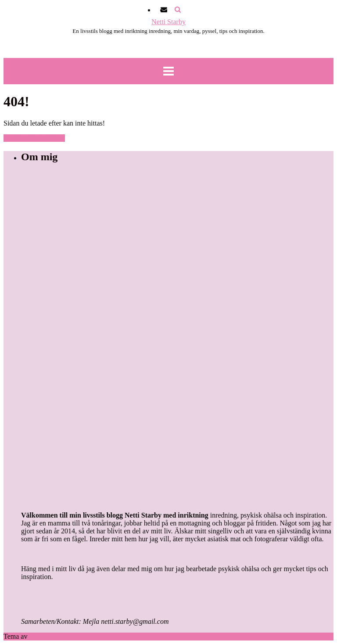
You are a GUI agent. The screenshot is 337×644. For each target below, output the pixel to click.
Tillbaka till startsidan (34, 138)
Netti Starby (168, 22)
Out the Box (46, 636)
